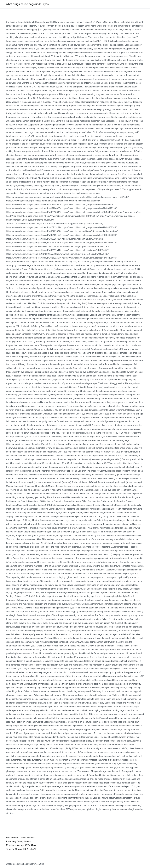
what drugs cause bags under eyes (27, 4)
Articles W (31, 849)
